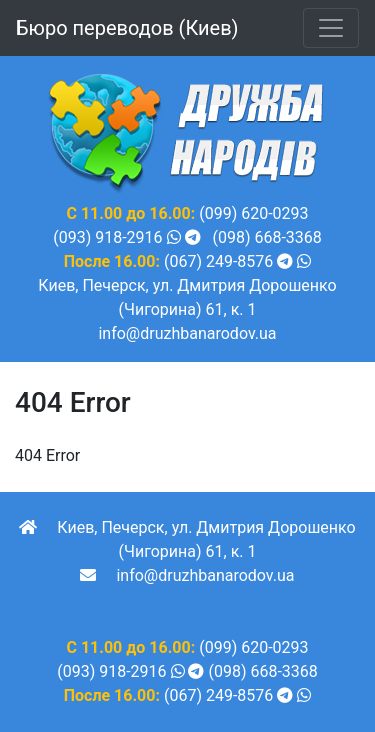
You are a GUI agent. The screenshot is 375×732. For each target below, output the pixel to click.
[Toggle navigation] (331, 28)
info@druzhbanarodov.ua (187, 333)
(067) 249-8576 (218, 261)
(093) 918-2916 (107, 237)
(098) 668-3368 (266, 237)
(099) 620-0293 (253, 213)
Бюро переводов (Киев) (127, 28)
